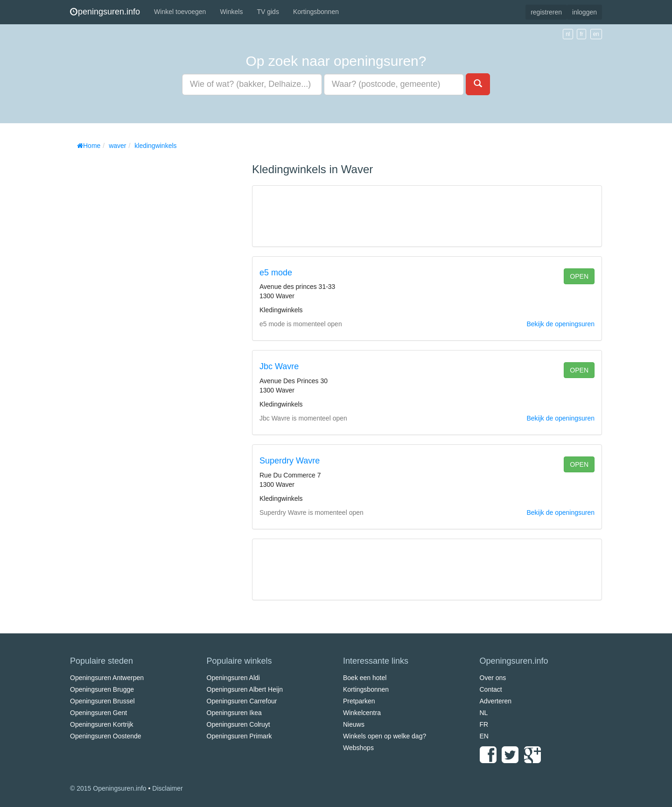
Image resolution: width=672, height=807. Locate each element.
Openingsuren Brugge (102, 689)
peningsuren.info (105, 12)
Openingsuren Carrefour (242, 701)
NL (484, 713)
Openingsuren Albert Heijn (245, 689)
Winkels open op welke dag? (385, 736)
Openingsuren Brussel (102, 701)
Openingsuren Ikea (234, 713)
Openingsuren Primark (239, 736)
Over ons (493, 678)
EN (484, 736)
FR (484, 724)
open (579, 276)
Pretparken (359, 701)
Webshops (358, 748)
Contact (491, 689)
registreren (546, 12)
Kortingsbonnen (316, 12)
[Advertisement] (140, 294)
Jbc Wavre (279, 366)
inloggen (584, 12)
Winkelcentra (362, 713)
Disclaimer (167, 788)
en (596, 34)
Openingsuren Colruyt (238, 724)
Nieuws (354, 724)
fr (581, 34)
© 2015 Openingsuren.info (108, 788)
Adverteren (496, 701)
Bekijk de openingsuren (560, 324)
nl (568, 34)
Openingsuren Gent (98, 713)
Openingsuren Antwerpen (107, 678)
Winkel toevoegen (180, 12)
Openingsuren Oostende (106, 736)
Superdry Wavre (290, 461)
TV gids (268, 12)
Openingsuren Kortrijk (101, 724)
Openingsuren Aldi (233, 678)
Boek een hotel (365, 678)
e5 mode (276, 273)
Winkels (231, 12)
